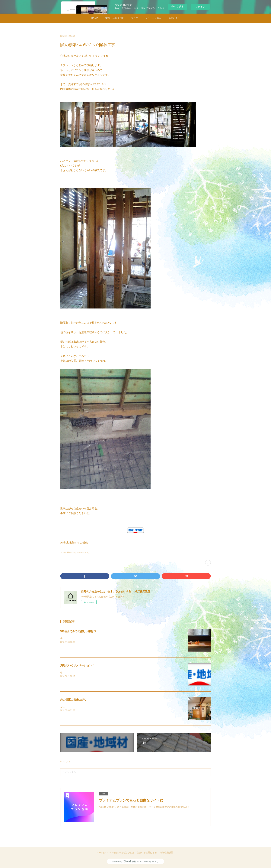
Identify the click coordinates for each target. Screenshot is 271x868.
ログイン (200, 7)
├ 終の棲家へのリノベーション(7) (75, 552)
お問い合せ (174, 18)
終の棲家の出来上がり (73, 700)
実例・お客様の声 (114, 18)
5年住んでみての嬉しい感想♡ (78, 631)
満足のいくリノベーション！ (77, 665)
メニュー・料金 (153, 18)
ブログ (134, 18)
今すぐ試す (178, 7)
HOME (94, 18)
